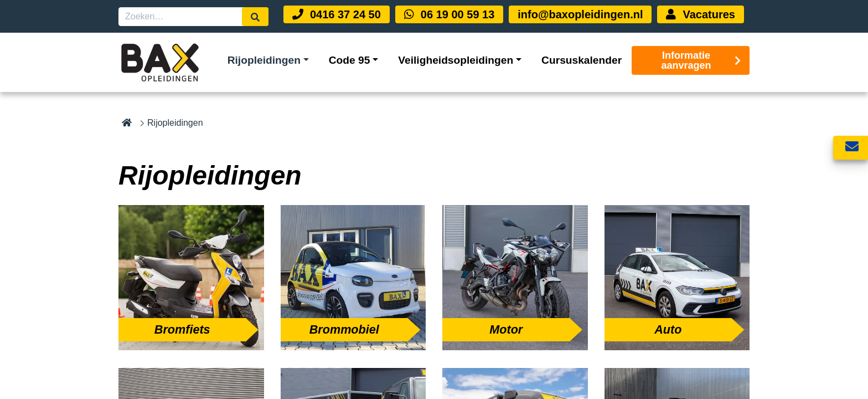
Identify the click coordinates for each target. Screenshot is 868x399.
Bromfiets (182, 329)
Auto (668, 329)
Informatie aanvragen (701, 60)
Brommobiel (344, 329)
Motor (506, 329)
